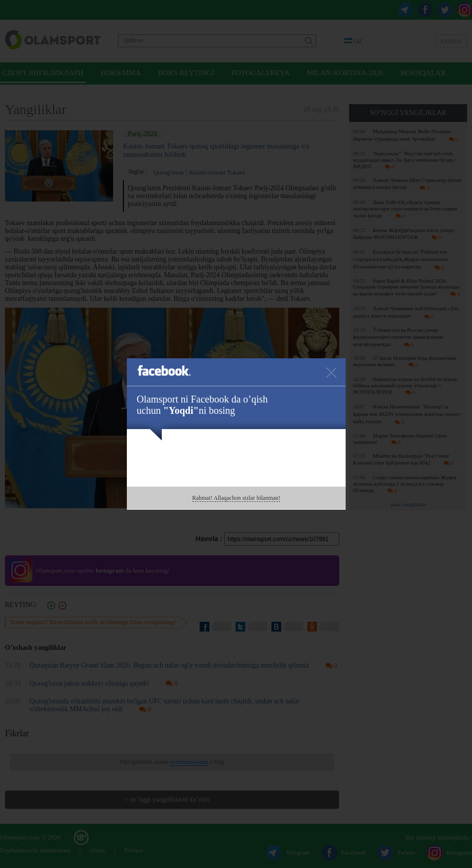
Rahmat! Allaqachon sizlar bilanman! (236, 498)
